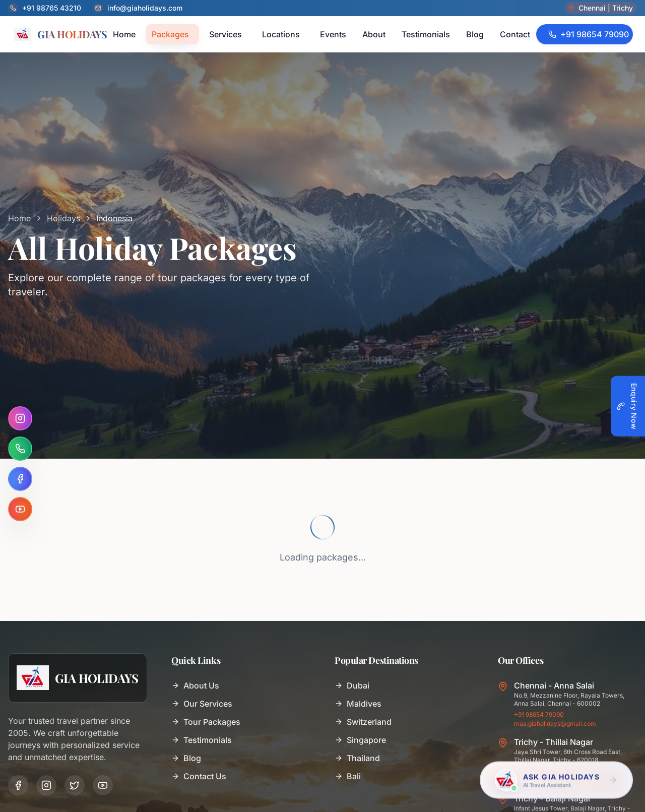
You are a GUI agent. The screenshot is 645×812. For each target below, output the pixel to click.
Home (19, 218)
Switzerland (363, 722)
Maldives (358, 704)
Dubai (352, 685)
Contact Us (199, 776)
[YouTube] (20, 509)
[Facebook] (20, 479)
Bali (348, 776)
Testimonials (202, 740)
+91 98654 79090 (539, 714)
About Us (195, 685)
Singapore (360, 740)
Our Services (202, 704)
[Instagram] (20, 418)
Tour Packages (206, 722)
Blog (186, 758)
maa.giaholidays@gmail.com (555, 724)
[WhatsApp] (20, 449)
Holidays (63, 218)
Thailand (357, 758)
